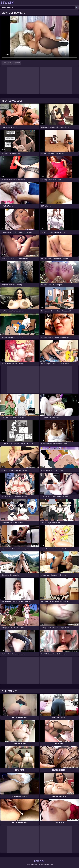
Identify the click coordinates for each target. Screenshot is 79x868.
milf (10, 63)
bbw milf (17, 63)
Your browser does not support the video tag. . (39, 38)
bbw (4, 63)
